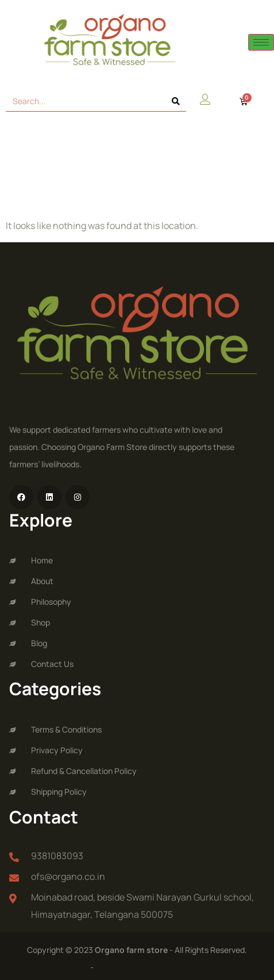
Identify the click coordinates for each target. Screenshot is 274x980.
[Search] (176, 101)
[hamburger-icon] (261, 42)
